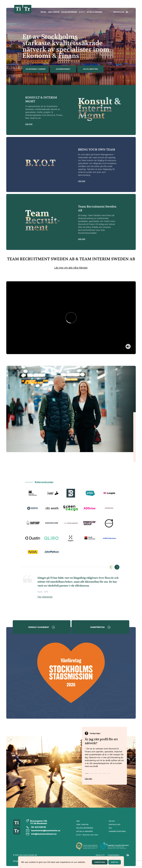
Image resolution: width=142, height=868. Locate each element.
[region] (71, 862)
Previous (111, 567)
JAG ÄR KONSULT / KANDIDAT (36, 69)
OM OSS (43, 12)
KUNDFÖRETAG (98, 627)
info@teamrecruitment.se (44, 834)
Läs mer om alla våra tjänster (71, 268)
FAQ (110, 828)
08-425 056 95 (39, 827)
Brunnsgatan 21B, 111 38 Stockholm (39, 822)
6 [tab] (108, 774)
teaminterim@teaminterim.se (46, 831)
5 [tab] (104, 774)
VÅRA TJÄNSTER (54, 12)
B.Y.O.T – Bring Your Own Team (87, 835)
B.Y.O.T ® (82, 12)
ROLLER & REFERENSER (69, 12)
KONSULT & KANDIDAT (39, 627)
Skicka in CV (100, 855)
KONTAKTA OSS (119, 12)
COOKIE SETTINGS (100, 862)
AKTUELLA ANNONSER (95, 12)
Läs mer (29, 124)
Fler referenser (45, 597)
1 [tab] (86, 774)
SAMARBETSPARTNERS (117, 831)
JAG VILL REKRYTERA (90, 69)
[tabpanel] (104, 754)
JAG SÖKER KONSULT (63, 69)
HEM (78, 821)
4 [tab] (99, 774)
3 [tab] (95, 774)
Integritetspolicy (114, 855)
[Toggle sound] (128, 346)
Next (117, 567)
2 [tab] (91, 774)
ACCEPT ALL (115, 862)
